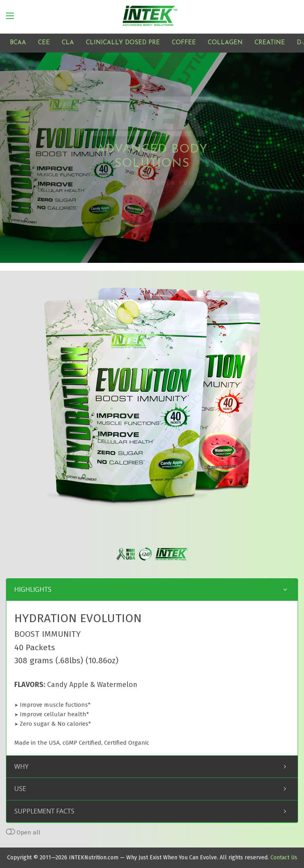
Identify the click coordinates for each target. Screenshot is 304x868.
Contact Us (284, 858)
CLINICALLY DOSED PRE (123, 43)
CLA (68, 43)
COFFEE (184, 43)
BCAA (18, 43)
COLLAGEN (225, 43)
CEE (44, 43)
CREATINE (270, 43)
